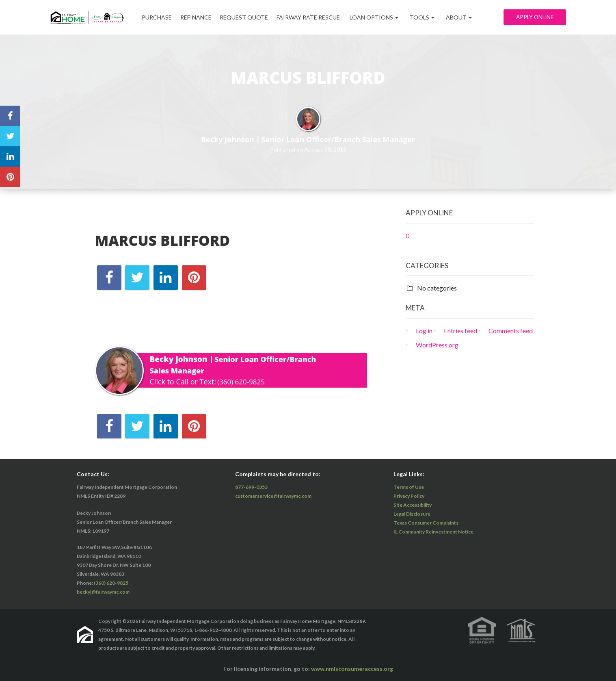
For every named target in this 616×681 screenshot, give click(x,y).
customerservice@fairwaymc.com (273, 496)
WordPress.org (437, 345)
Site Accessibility (413, 505)
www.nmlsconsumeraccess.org (352, 669)
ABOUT (471, 17)
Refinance (200, 17)
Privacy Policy (409, 496)
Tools (434, 17)
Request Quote (252, 17)
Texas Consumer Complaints (426, 523)
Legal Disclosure (412, 514)
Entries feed (460, 331)
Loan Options (386, 17)
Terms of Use (409, 487)
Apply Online (534, 17)
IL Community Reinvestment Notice (433, 532)
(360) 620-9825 (242, 382)
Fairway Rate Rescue (319, 17)
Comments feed (511, 331)
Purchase (158, 17)
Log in (424, 331)
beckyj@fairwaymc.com (103, 592)
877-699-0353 (251, 487)
